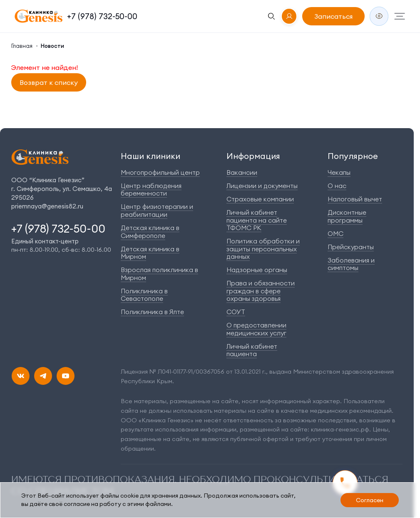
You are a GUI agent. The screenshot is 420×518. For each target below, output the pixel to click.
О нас (337, 186)
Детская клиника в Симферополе (150, 232)
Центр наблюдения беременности (151, 190)
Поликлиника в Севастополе (144, 295)
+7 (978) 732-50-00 (102, 16)
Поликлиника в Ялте (152, 312)
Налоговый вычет (355, 199)
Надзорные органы (257, 270)
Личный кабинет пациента (252, 350)
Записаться (333, 16)
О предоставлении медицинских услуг (256, 329)
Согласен (370, 500)
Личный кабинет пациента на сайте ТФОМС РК (257, 220)
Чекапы (339, 172)
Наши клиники (150, 156)
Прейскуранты (351, 247)
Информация (253, 156)
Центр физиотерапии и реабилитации (157, 211)
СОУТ (236, 312)
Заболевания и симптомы (351, 264)
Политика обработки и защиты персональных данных (263, 249)
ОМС (336, 234)
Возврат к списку (49, 82)
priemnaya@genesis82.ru (47, 206)
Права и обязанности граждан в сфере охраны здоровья (261, 291)
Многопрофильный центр (160, 172)
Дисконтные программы (347, 216)
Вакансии (242, 172)
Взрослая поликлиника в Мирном (159, 274)
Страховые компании (260, 199)
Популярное (353, 156)
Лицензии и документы (262, 186)
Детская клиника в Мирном (150, 253)
